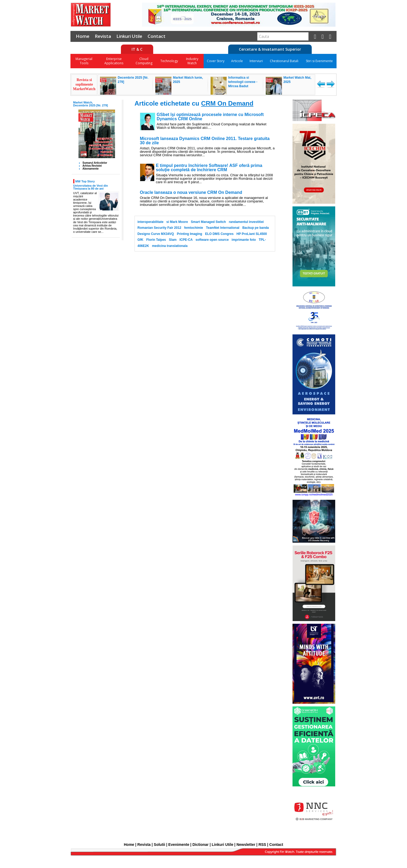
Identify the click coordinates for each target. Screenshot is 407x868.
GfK (140, 240)
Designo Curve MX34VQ (156, 234)
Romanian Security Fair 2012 (159, 228)
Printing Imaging (190, 234)
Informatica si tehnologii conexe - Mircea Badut (243, 82)
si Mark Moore (177, 222)
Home (83, 36)
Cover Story (216, 61)
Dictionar (201, 845)
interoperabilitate (150, 222)
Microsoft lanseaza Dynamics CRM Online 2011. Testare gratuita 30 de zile (205, 141)
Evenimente (179, 845)
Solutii (159, 845)
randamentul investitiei (246, 222)
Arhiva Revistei (92, 166)
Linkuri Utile (129, 36)
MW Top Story (85, 181)
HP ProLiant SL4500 (252, 234)
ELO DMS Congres (219, 234)
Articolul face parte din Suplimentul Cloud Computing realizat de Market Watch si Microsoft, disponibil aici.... (212, 126)
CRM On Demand (227, 103)
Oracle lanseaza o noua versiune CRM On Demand (191, 193)
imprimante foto (244, 240)
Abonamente (91, 169)
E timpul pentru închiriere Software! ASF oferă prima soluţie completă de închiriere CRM (209, 168)
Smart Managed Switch (208, 222)
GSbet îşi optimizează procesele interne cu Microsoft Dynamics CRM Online (210, 117)
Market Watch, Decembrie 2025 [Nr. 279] (90, 104)
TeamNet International (223, 228)
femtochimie (194, 228)
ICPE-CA (186, 240)
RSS (262, 845)
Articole (237, 61)
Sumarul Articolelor (95, 163)
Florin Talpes (156, 240)
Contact (157, 36)
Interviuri (256, 61)
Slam (173, 240)
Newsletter (246, 845)
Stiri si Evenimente (319, 61)
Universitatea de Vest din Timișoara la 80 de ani (90, 187)
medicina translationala (170, 246)
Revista (103, 36)
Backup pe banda (256, 228)
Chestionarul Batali (284, 61)
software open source (212, 240)
